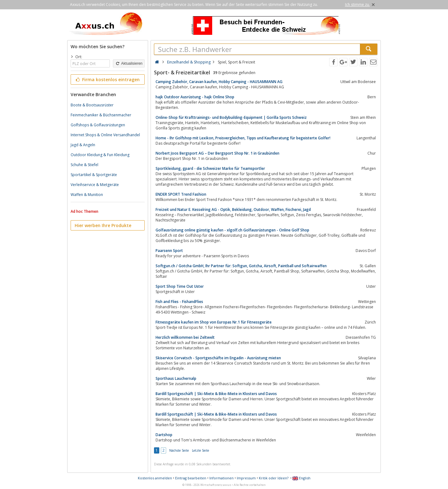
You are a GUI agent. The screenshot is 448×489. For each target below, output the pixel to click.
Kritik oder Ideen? (274, 478)
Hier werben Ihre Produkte (103, 225)
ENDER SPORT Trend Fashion (181, 194)
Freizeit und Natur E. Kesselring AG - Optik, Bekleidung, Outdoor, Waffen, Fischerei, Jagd (233, 210)
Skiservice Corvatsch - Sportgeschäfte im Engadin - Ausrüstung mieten (218, 358)
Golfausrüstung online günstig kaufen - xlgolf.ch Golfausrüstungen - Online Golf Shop (232, 230)
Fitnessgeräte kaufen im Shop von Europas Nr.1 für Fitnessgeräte (214, 322)
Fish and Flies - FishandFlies (179, 302)
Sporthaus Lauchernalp (176, 378)
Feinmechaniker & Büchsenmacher (101, 115)
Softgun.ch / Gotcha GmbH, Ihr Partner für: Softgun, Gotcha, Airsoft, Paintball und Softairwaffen (241, 266)
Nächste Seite (179, 450)
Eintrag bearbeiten (191, 478)
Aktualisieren (129, 63)
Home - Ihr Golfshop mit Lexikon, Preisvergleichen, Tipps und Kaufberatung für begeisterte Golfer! (243, 138)
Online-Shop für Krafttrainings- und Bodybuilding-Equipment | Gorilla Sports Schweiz (231, 117)
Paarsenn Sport (169, 251)
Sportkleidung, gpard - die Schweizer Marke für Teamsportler (210, 168)
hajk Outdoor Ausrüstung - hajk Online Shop (195, 97)
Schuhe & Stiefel (84, 165)
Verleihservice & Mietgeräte (95, 185)
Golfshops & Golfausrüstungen (98, 125)
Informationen (222, 478)
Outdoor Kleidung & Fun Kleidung (100, 155)
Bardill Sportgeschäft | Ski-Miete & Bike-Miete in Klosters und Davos (216, 394)
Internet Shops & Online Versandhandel (105, 135)
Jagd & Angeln (83, 145)
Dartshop (164, 435)
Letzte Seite (201, 450)
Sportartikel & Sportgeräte (94, 175)
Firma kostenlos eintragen (107, 79)
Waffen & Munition (87, 195)
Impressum (246, 478)
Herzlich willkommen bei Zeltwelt (185, 337)
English (301, 478)
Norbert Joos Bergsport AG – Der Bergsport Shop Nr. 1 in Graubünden (217, 153)
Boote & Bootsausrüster (92, 105)
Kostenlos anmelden (155, 478)
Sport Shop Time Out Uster (180, 286)
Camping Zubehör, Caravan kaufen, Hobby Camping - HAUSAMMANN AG (219, 82)
